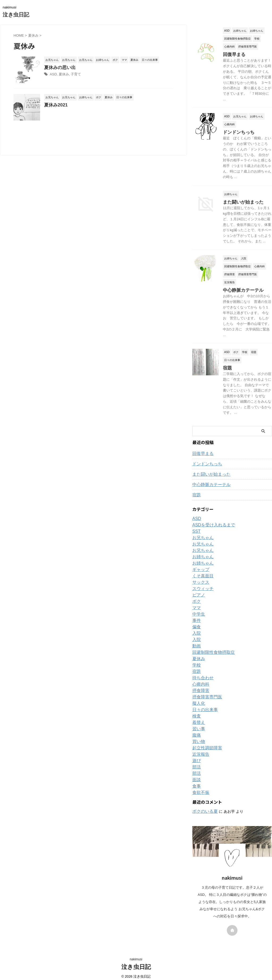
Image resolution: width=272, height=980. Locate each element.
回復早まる (232, 54)
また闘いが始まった (240, 200)
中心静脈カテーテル (240, 287)
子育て (87, 75)
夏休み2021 (69, 119)
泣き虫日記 (16, 15)
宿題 (227, 364)
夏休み (76, 75)
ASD (66, 75)
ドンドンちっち (236, 131)
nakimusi (136, 955)
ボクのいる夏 (203, 807)
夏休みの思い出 (72, 68)
